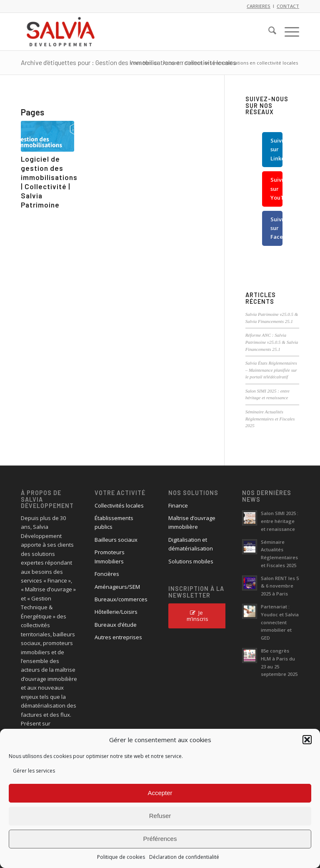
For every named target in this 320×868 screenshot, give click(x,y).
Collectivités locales (119, 505)
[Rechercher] (268, 32)
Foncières (107, 574)
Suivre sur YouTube (276, 189)
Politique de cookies (121, 857)
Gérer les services (34, 771)
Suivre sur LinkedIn (276, 149)
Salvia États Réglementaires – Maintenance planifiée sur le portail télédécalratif (271, 370)
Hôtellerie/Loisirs (116, 612)
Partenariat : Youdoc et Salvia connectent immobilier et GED (280, 622)
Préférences (160, 839)
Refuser (160, 816)
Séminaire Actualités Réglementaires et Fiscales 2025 (270, 419)
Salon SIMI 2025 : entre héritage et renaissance (280, 521)
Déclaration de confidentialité (184, 857)
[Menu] (288, 32)
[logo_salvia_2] (61, 32)
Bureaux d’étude (116, 625)
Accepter (160, 793)
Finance (178, 505)
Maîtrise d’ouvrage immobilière (192, 522)
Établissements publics (114, 522)
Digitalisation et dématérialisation (191, 544)
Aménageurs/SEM (117, 587)
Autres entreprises (118, 637)
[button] (307, 740)
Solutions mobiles (191, 561)
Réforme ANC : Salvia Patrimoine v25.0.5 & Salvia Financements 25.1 (272, 342)
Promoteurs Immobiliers (110, 557)
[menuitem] (268, 32)
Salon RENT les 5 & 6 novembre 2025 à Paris (280, 586)
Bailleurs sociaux (116, 540)
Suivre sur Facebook (276, 228)
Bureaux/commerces (121, 599)
